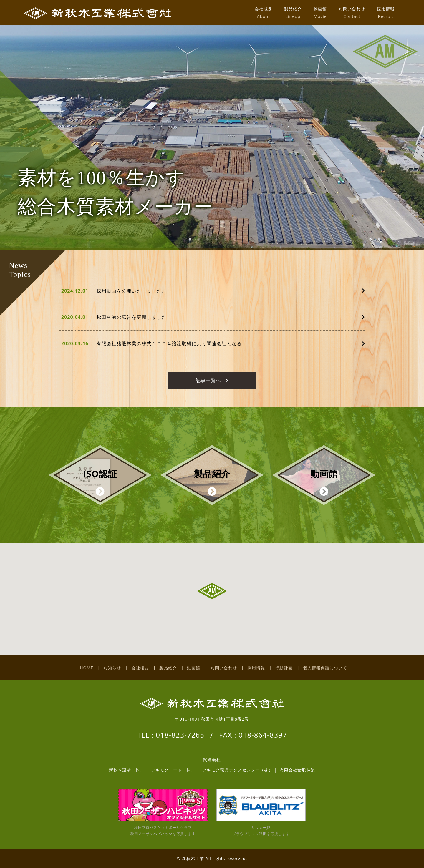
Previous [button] (25, 142)
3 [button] (211, 242)
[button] (212, 591)
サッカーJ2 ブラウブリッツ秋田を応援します (261, 813)
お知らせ (112, 668)
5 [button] (228, 242)
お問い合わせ (352, 12)
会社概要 (264, 12)
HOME (87, 668)
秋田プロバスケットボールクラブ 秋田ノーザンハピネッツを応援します (163, 813)
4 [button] (219, 242)
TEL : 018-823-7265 (171, 735)
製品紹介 (293, 12)
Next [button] (411, 142)
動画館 (320, 12)
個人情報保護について (325, 668)
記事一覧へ (212, 380)
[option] (212, 138)
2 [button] (202, 242)
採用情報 (386, 12)
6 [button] (237, 242)
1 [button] (193, 242)
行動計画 (284, 668)
